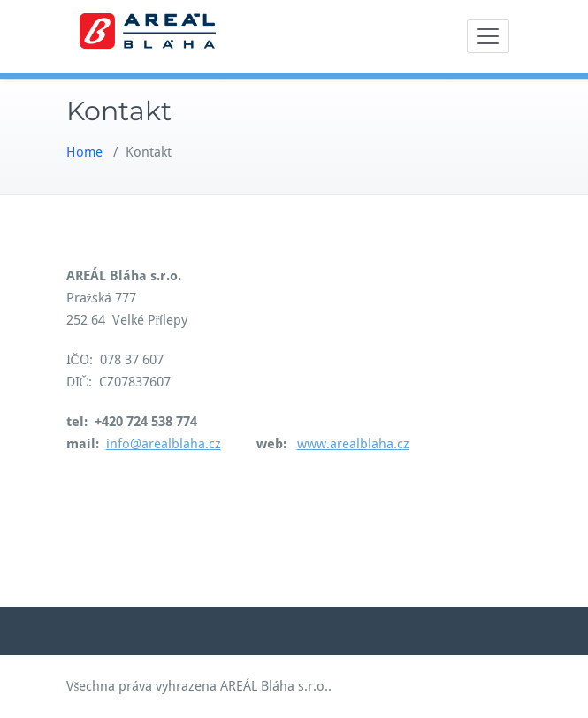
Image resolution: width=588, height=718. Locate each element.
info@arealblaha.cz (164, 444)
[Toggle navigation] (488, 36)
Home (84, 152)
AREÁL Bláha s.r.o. (274, 686)
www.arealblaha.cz (353, 444)
